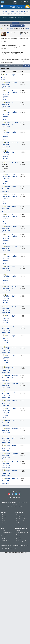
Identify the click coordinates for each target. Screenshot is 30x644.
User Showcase (18, 13)
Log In (27, 11)
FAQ (15, 20)
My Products (5, 540)
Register (20, 11)
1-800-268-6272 (14, 8)
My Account (5, 538)
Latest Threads (12, 18)
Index (15, 23)
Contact (4, 517)
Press (4, 519)
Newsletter (16, 498)
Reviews (19, 525)
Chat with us (14, 506)
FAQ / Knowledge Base (22, 533)
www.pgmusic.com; (5, 547)
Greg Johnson (9, 29)
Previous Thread (6, 23)
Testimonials (20, 523)
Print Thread (14, 26)
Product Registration (22, 541)
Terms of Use (5, 549)
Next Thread (24, 23)
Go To (21, 26)
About (4, 515)
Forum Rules (21, 18)
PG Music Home (5, 11)
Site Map (17, 549)
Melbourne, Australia (25, 35)
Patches (18, 531)
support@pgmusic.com (23, 547)
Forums (13, 11)
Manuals (19, 535)
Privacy (11, 549)
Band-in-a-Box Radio (22, 519)
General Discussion (7, 13)
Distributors (5, 521)
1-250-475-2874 (21, 8)
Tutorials (19, 539)
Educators (5, 523)
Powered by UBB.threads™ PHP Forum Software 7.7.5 (15, 552)
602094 (27, 29)
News (4, 531)
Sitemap (4, 525)
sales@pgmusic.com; (14, 547)
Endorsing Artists (21, 521)
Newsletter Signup (7, 533)
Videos (18, 537)
